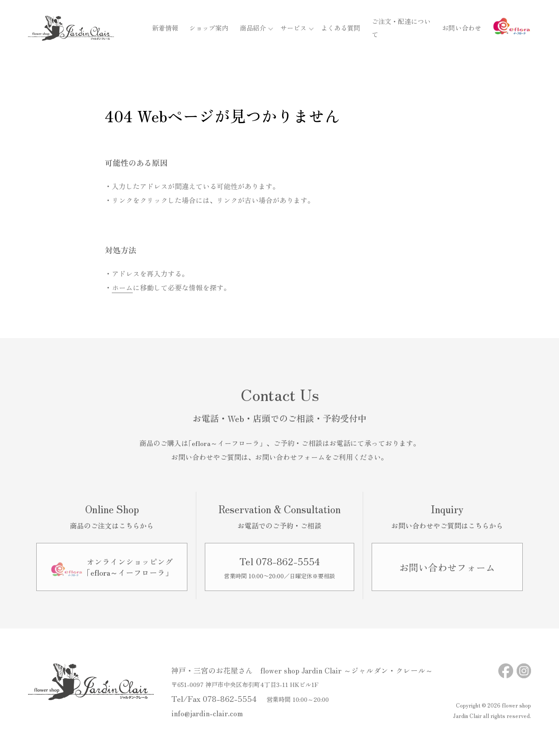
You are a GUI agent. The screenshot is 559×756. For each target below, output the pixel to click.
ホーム (122, 287)
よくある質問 (335, 29)
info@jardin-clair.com (207, 713)
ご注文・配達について (398, 29)
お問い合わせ (462, 29)
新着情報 (159, 29)
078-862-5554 (230, 698)
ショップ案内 (203, 29)
